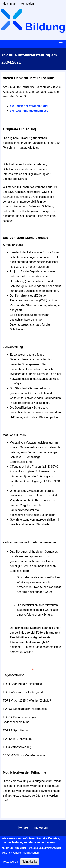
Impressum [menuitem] (41, 828)
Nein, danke (30, 864)
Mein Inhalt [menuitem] (9, 4)
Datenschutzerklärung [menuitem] (33, 837)
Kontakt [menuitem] (23, 828)
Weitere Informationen (25, 855)
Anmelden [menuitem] (27, 4)
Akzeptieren (10, 864)
